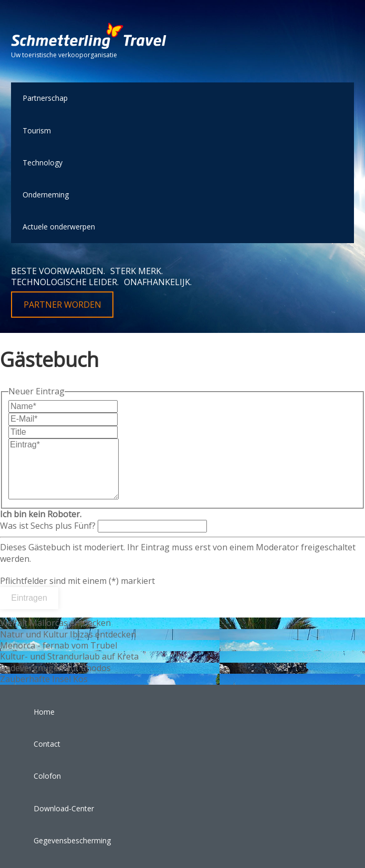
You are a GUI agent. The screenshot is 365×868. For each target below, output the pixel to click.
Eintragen (29, 598)
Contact (47, 744)
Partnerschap (45, 98)
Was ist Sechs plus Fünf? (103, 520)
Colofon (47, 776)
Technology (43, 163)
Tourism (37, 130)
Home (44, 712)
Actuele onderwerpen (59, 227)
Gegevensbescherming (72, 840)
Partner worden (62, 305)
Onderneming (46, 195)
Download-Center (64, 808)
